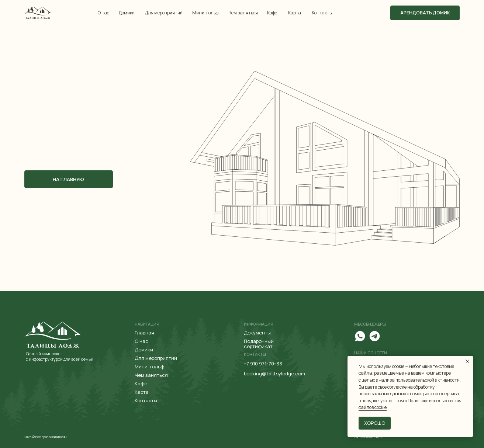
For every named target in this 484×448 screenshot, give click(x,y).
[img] (38, 13)
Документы (257, 333)
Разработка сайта (368, 437)
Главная (144, 333)
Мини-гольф (205, 13)
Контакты (322, 13)
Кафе (272, 13)
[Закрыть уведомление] (467, 361)
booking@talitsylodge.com (274, 374)
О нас (103, 13)
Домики (127, 13)
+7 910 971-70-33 (263, 364)
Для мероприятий (164, 13)
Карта (295, 13)
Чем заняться (243, 13)
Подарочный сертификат (259, 344)
